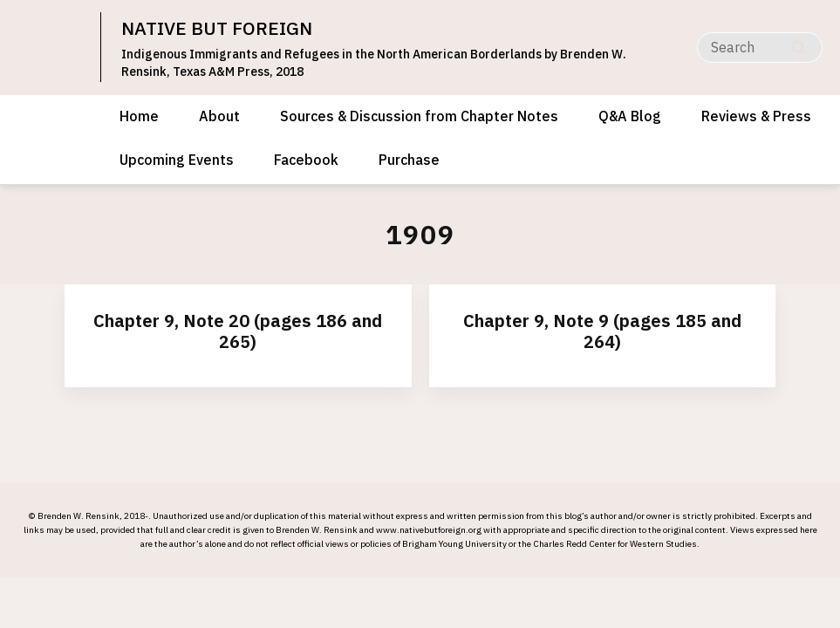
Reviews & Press (756, 116)
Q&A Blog (630, 116)
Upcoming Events (177, 160)
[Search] (760, 48)
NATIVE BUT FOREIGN (217, 28)
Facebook (306, 160)
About (219, 116)
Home (139, 116)
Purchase (409, 160)
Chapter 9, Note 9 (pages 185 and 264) (602, 331)
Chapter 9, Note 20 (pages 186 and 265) (238, 331)
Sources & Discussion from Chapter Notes (419, 116)
